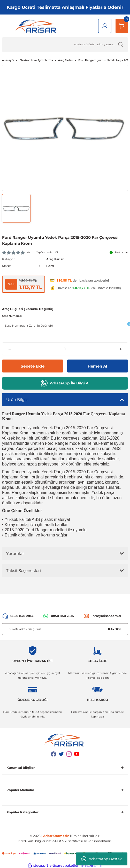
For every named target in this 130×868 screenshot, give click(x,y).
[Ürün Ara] (65, 45)
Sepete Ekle (33, 366)
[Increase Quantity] (121, 349)
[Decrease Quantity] (9, 349)
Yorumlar (15, 553)
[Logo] (37, 26)
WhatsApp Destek (102, 859)
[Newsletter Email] (65, 629)
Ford (50, 266)
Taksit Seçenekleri (24, 571)
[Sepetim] (122, 26)
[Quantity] (65, 349)
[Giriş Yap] (105, 26)
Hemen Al (97, 366)
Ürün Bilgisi (17, 400)
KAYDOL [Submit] (115, 629)
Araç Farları (55, 259)
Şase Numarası (12, 316)
